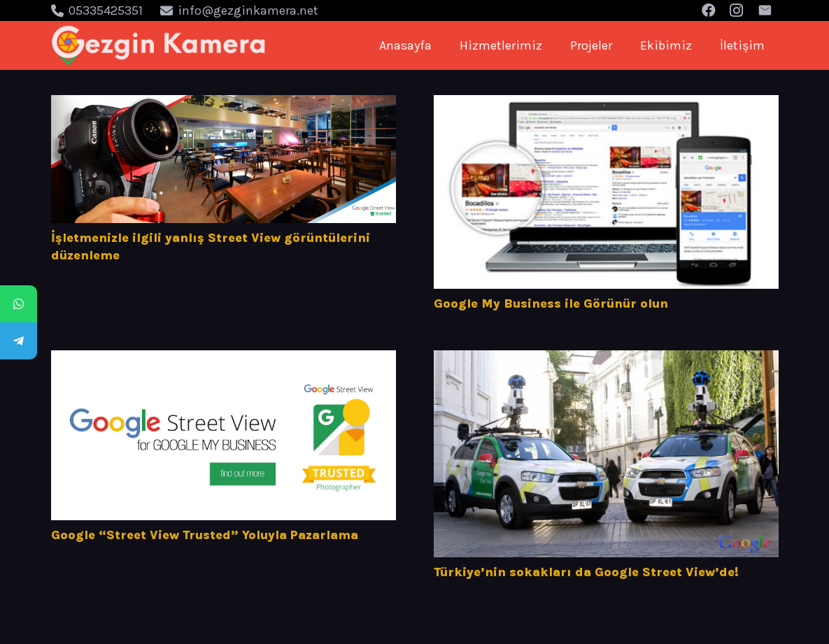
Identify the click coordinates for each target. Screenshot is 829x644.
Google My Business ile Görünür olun (551, 303)
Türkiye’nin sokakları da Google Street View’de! (586, 572)
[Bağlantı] (159, 45)
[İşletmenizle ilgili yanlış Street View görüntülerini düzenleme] (224, 159)
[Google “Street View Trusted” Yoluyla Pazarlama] (224, 435)
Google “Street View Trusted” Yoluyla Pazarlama (205, 535)
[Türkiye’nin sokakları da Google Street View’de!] (606, 454)
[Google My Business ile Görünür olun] (606, 192)
